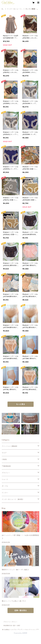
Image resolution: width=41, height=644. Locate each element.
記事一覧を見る (21, 610)
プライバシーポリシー (10, 622)
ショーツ (5, 479)
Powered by (20, 633)
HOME (3, 9)
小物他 (4, 459)
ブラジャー (6, 473)
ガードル (5, 486)
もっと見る (21, 404)
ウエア (4, 453)
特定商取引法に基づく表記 (12, 626)
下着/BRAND (6, 466)
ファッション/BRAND (10, 446)
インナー (5, 493)
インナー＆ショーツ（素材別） (14, 9)
